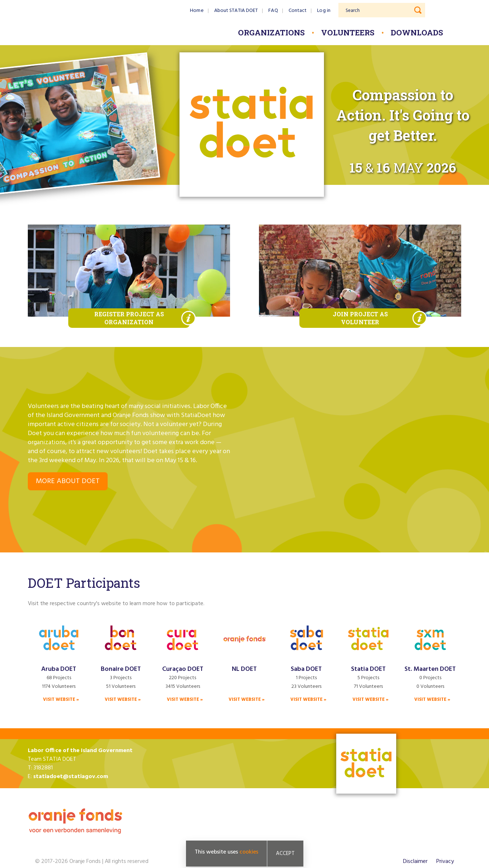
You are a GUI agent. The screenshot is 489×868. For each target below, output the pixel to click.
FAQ (273, 11)
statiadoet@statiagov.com (71, 777)
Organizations (271, 32)
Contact (298, 11)
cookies (249, 852)
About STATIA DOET (236, 11)
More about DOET (68, 481)
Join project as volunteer (360, 318)
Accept (285, 854)
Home (197, 11)
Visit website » (61, 700)
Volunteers (348, 32)
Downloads (417, 32)
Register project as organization (129, 318)
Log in (324, 11)
